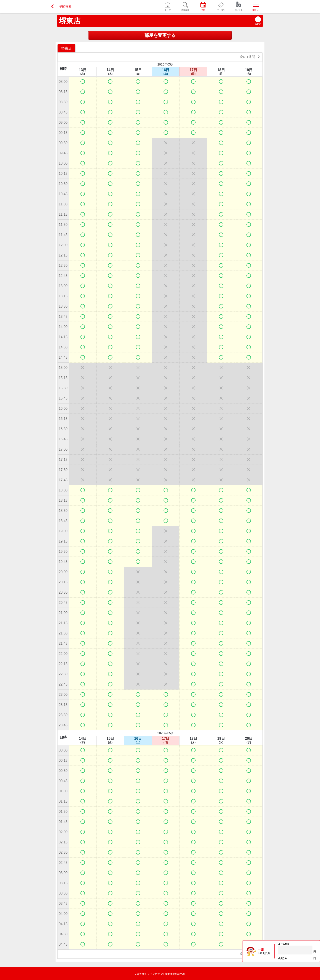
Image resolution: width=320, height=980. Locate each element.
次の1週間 (251, 57)
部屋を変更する (160, 35)
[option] (67, 48)
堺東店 (70, 21)
